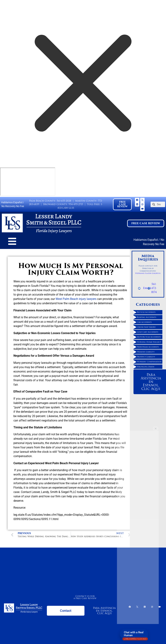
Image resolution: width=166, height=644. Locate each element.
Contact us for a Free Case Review (85, 597)
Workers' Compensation (149, 362)
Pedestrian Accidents (148, 347)
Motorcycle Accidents (149, 337)
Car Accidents (144, 322)
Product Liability (146, 357)
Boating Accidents (147, 317)
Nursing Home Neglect (149, 342)
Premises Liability (146, 352)
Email (147, 288)
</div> (28, 182)
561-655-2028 (64, 201)
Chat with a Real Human (135, 635)
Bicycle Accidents (146, 312)
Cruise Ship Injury (146, 327)
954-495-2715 (76, 204)
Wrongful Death (146, 367)
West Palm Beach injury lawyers (76, 299)
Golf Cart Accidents (148, 332)
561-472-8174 (154, 288)
